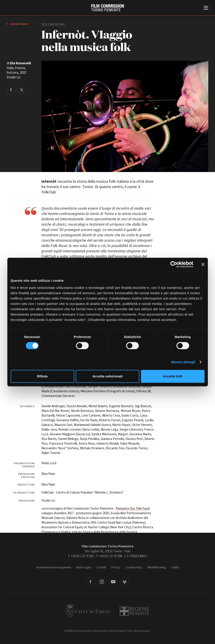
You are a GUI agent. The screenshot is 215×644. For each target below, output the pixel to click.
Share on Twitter (22, 89)
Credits (175, 567)
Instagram (102, 582)
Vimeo (125, 582)
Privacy (116, 567)
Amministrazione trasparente (54, 567)
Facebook (90, 582)
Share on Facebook (11, 89)
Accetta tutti (173, 376)
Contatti (101, 567)
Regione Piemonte (134, 611)
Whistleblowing (156, 567)
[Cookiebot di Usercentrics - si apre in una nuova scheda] (174, 264)
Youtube (113, 582)
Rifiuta (42, 376)
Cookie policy (134, 567)
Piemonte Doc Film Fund (133, 508)
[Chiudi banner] (203, 264)
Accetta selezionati (107, 376)
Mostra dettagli (183, 362)
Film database (19, 24)
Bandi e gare (84, 567)
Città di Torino (88, 611)
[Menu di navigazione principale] (206, 8)
